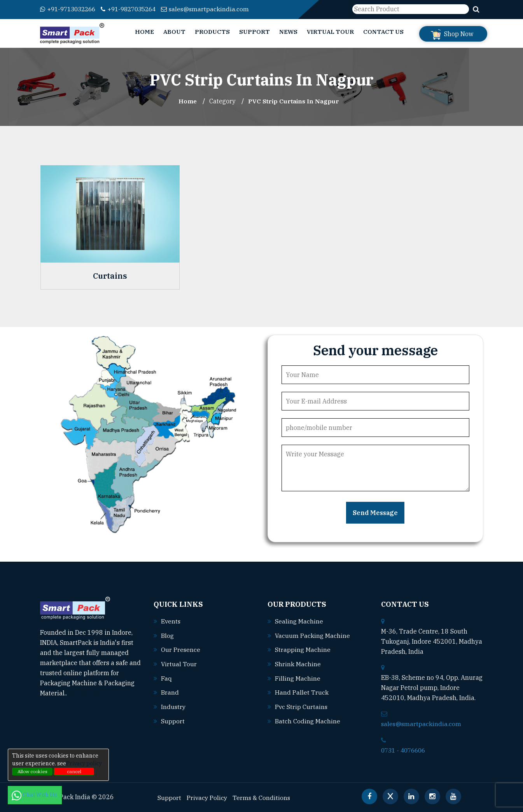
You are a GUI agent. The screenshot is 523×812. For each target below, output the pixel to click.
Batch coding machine (308, 719)
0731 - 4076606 (405, 749)
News (288, 32)
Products (212, 32)
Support (255, 32)
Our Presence (181, 649)
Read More (87, 693)
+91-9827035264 (136, 9)
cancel (74, 771)
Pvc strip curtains (302, 705)
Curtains (110, 276)
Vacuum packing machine (313, 635)
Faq (166, 677)
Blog (167, 635)
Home (144, 32)
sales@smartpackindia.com (216, 9)
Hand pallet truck (302, 691)
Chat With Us (35, 795)
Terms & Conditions (263, 797)
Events (171, 621)
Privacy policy (84, 763)
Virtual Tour (330, 32)
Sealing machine (299, 621)
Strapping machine (303, 649)
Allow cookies (32, 771)
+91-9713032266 (70, 9)
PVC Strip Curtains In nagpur (294, 101)
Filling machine (298, 677)
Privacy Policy (207, 797)
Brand (170, 691)
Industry (174, 705)
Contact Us (383, 32)
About (174, 32)
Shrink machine (298, 663)
